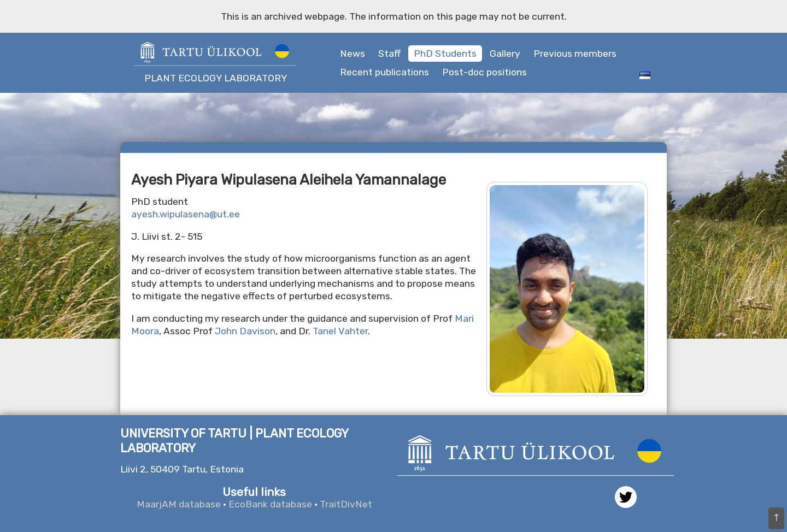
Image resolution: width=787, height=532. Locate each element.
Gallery (505, 54)
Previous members (575, 54)
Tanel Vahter (340, 331)
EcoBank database (270, 504)
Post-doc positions (484, 72)
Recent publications (384, 72)
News (353, 54)
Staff (389, 54)
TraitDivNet (346, 504)
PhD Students (445, 54)
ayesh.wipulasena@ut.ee (186, 214)
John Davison (245, 331)
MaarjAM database (179, 504)
